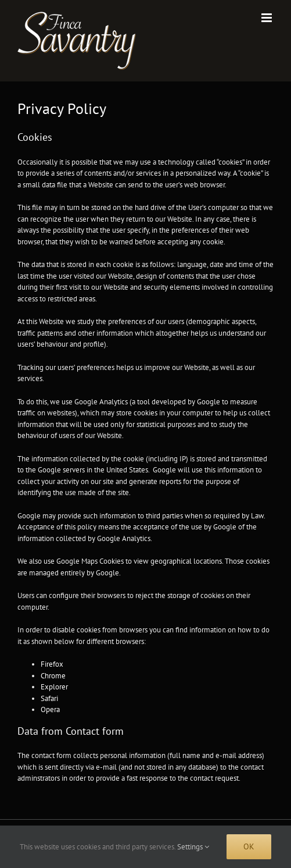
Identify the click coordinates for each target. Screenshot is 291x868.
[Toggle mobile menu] (267, 18)
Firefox (52, 664)
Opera (50, 709)
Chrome (53, 676)
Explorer (54, 687)
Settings (193, 847)
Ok (249, 846)
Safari (49, 698)
